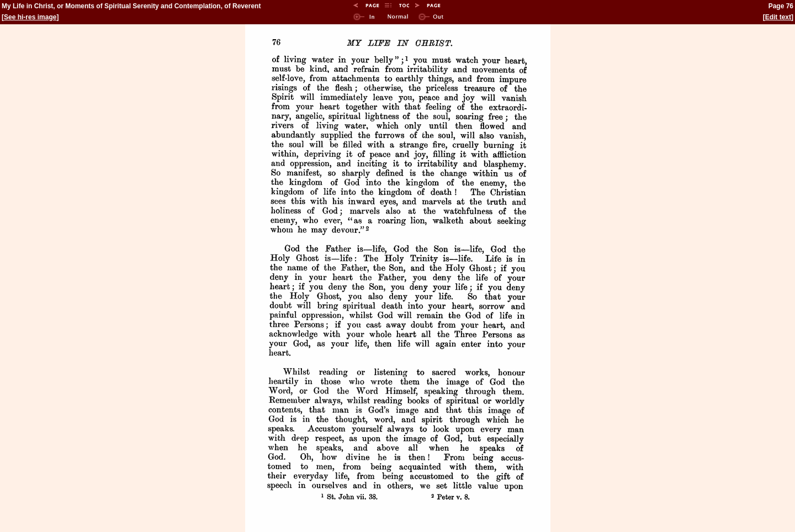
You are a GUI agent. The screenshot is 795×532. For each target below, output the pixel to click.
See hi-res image (30, 17)
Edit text (778, 17)
